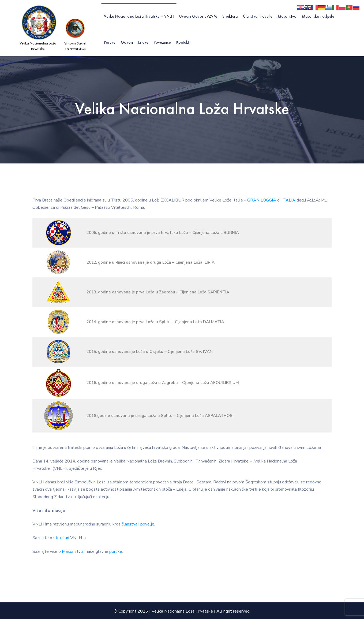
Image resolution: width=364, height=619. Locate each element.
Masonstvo (287, 16)
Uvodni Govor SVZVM (198, 16)
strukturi (61, 538)
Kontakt (183, 42)
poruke (116, 551)
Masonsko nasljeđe (318, 16)
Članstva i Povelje (258, 16)
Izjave (143, 42)
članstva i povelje (138, 524)
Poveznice (162, 42)
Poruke (110, 42)
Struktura (230, 16)
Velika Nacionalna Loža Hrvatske (182, 611)
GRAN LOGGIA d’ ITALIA (271, 200)
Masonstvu (72, 551)
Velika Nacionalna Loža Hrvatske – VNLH (139, 16)
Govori (127, 42)
